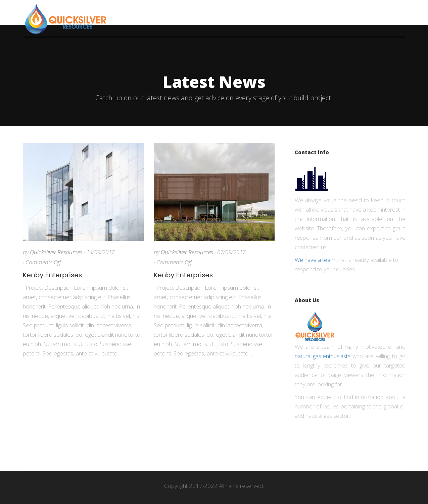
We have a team (315, 260)
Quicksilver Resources (56, 252)
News (258, 12)
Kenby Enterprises (53, 275)
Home (155, 12)
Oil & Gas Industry (301, 12)
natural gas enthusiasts (323, 356)
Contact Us (389, 12)
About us (349, 12)
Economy (227, 12)
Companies (188, 12)
